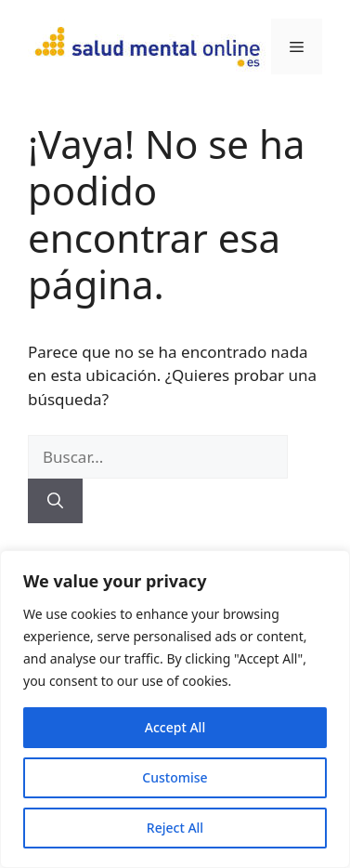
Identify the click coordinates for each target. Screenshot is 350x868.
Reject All (175, 828)
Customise (175, 777)
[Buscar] (55, 501)
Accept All (175, 727)
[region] (175, 709)
